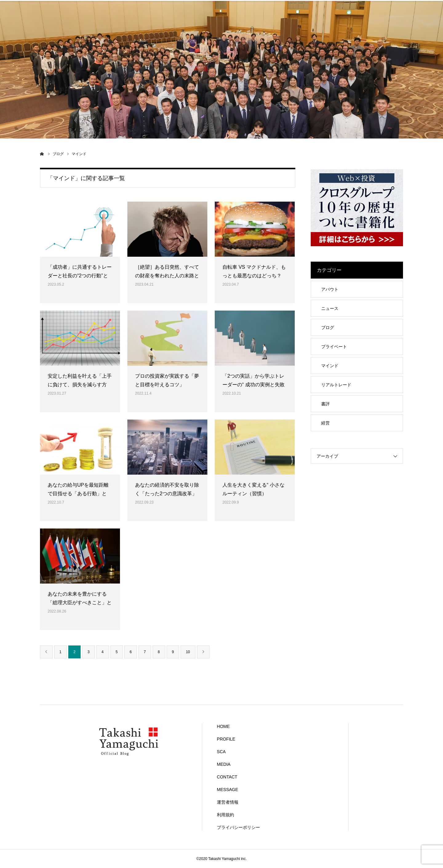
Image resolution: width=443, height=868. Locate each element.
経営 (325, 423)
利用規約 (225, 815)
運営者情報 (228, 802)
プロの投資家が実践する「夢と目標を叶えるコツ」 (167, 380)
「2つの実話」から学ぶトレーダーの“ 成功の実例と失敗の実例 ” (253, 385)
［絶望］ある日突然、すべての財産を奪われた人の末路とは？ (167, 276)
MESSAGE (373, 8)
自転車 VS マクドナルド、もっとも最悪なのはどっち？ (254, 271)
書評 (325, 404)
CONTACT (312, 8)
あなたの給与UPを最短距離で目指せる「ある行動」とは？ (78, 494)
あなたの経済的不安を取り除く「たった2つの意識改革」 (167, 489)
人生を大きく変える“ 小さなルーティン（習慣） (253, 489)
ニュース (330, 308)
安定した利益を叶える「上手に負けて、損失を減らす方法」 (80, 385)
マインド (330, 366)
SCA (191, 8)
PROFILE (131, 8)
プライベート (334, 347)
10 (188, 652)
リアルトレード (336, 385)
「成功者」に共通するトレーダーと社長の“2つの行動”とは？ (80, 276)
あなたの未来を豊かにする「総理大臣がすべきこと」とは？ (80, 603)
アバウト (330, 289)
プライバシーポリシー (238, 827)
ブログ (328, 328)
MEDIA (252, 8)
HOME (70, 8)
